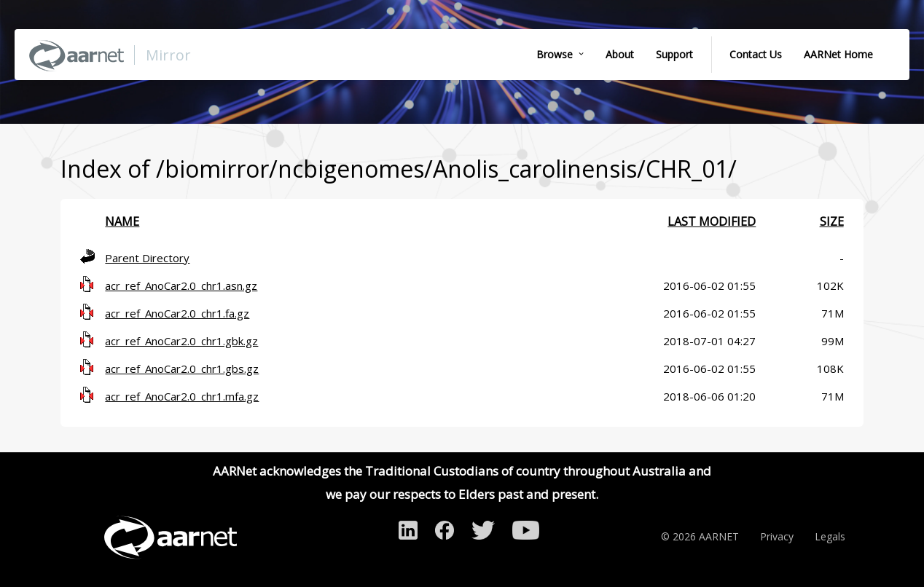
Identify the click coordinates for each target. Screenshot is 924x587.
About (620, 54)
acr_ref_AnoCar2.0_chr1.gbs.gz (182, 369)
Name (122, 221)
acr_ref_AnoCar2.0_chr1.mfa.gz (182, 396)
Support (674, 54)
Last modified (712, 221)
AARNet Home (838, 54)
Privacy (777, 536)
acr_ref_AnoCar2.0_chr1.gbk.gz (181, 341)
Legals (830, 536)
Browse (555, 54)
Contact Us (756, 54)
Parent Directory (147, 258)
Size (832, 221)
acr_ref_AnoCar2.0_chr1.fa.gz (177, 313)
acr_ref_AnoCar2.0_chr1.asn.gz (181, 285)
